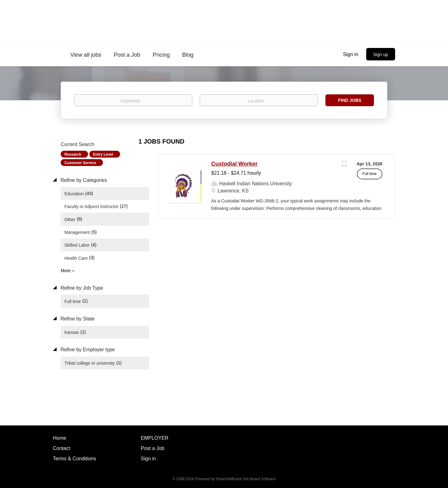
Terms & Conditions (75, 459)
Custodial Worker (234, 164)
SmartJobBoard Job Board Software (246, 479)
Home (60, 438)
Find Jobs (350, 100)
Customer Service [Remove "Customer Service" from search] (80, 163)
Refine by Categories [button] (83, 180)
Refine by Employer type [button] (87, 350)
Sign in (351, 54)
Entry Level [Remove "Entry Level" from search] (103, 154)
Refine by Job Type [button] (81, 288)
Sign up (381, 54)
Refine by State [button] (77, 319)
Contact (61, 448)
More (66, 271)
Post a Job (153, 448)
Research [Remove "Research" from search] (73, 154)
